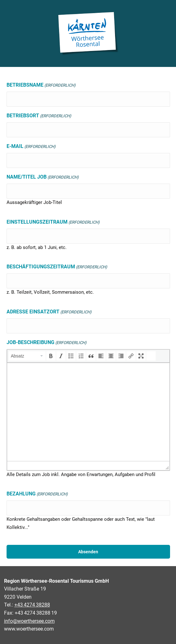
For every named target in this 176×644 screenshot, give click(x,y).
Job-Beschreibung (47, 343)
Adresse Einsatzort (49, 312)
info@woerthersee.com (29, 621)
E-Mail (31, 147)
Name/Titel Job (43, 177)
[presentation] (27, 356)
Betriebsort (39, 116)
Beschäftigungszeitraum (57, 267)
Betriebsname (41, 85)
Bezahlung (37, 494)
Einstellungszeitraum (53, 222)
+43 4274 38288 (32, 605)
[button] (27, 356)
